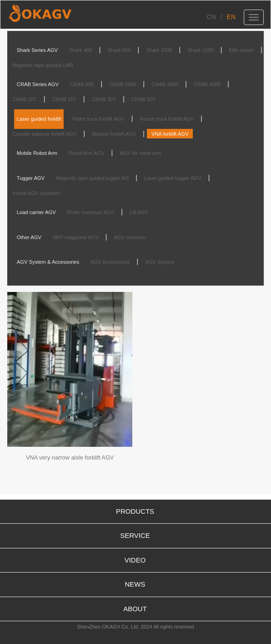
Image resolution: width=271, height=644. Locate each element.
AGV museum (130, 237)
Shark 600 (119, 50)
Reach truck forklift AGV (167, 119)
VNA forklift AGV (170, 134)
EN (231, 17)
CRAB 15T (64, 99)
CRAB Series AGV (38, 84)
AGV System (160, 262)
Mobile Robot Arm (37, 153)
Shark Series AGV (37, 50)
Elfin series (241, 50)
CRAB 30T (104, 99)
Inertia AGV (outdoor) (36, 193)
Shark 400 (81, 50)
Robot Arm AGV (86, 153)
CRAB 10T (24, 99)
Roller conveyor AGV (90, 212)
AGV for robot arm (140, 153)
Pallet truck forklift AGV (98, 119)
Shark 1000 (159, 50)
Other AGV (29, 237)
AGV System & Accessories (48, 262)
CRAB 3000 (165, 84)
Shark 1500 (200, 50)
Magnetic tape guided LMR (43, 65)
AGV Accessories (110, 262)
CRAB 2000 (123, 84)
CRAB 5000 (207, 84)
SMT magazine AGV (76, 237)
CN (211, 17)
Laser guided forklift (39, 119)
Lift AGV (139, 212)
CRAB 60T (143, 99)
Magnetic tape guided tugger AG (92, 178)
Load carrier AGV (36, 212)
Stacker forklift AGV (114, 134)
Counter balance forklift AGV (44, 134)
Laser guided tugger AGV (173, 178)
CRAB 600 (82, 84)
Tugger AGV (31, 178)
